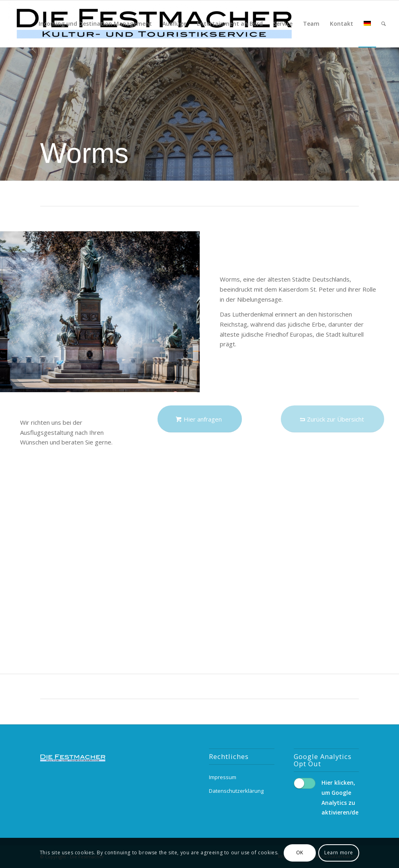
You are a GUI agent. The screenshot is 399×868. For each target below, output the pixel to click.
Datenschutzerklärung (236, 791)
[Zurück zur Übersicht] (332, 419)
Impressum (223, 777)
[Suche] (384, 24)
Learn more (339, 853)
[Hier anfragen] (200, 419)
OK (300, 853)
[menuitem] (95, 24)
